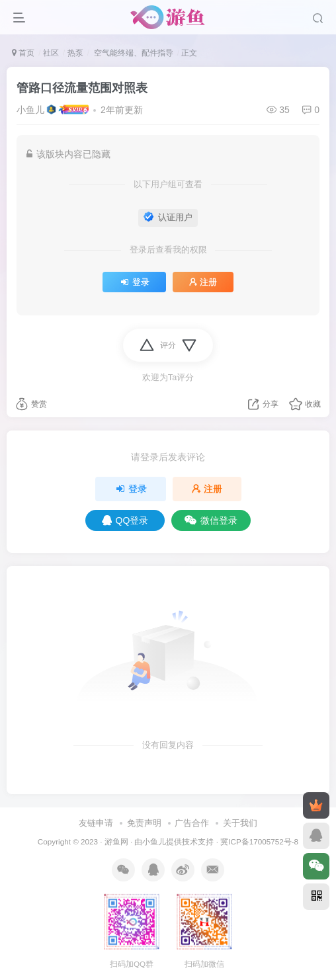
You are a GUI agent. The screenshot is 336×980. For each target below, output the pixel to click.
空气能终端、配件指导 (132, 53)
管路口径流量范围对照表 (82, 88)
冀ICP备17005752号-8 (259, 841)
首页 (23, 53)
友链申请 (96, 823)
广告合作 (192, 823)
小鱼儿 (30, 110)
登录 (134, 282)
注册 (203, 282)
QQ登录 (125, 520)
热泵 (75, 53)
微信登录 (211, 520)
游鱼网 (116, 841)
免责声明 (144, 823)
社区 (51, 53)
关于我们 (240, 823)
